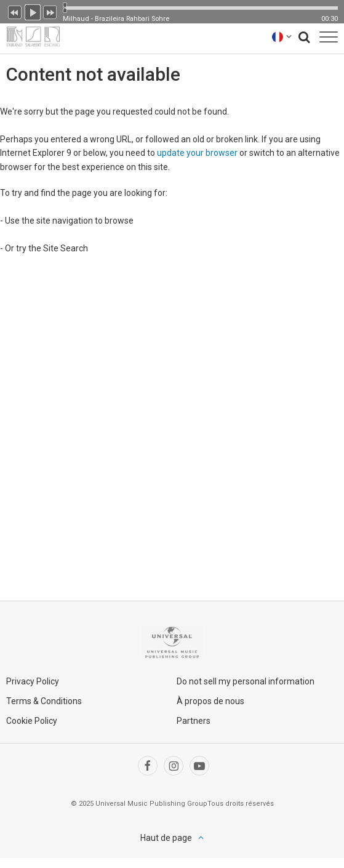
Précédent (15, 11)
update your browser (197, 153)
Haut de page (166, 838)
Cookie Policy (32, 721)
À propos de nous (210, 701)
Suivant (50, 11)
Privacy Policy (33, 681)
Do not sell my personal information (246, 681)
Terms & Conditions (44, 701)
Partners (194, 721)
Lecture (33, 11)
